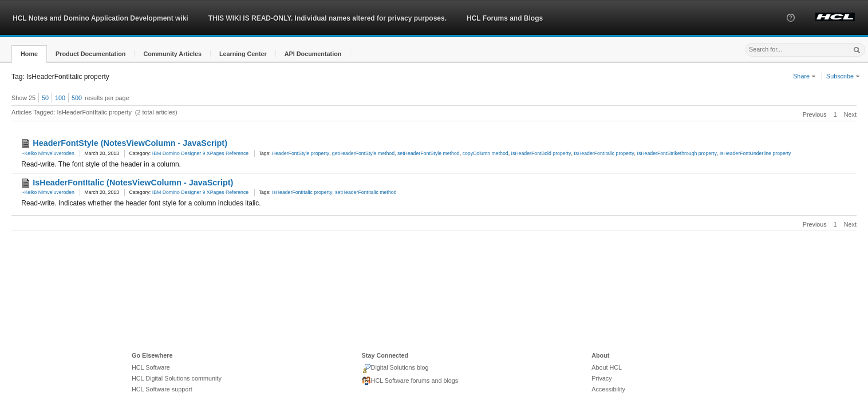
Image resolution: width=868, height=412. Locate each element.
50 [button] (45, 98)
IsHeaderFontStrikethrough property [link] (676, 153)
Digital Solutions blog (395, 369)
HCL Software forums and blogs (410, 381)
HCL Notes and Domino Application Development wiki (100, 18)
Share (804, 76)
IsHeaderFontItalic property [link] (604, 153)
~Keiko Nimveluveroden (48, 153)
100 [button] (60, 98)
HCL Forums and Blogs (505, 18)
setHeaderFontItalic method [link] (366, 192)
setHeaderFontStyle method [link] (429, 153)
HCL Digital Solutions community (177, 378)
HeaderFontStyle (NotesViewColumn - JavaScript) (130, 143)
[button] (791, 28)
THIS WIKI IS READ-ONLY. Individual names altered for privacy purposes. (328, 18)
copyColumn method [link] (486, 153)
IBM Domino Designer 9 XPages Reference (200, 153)
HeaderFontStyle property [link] (301, 153)
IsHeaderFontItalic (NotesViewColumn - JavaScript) (133, 183)
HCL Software (151, 367)
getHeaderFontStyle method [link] (363, 153)
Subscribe (843, 76)
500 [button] (77, 98)
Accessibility (608, 389)
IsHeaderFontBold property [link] (541, 153)
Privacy (601, 378)
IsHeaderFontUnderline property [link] (755, 153)
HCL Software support (162, 389)
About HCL (607, 367)
